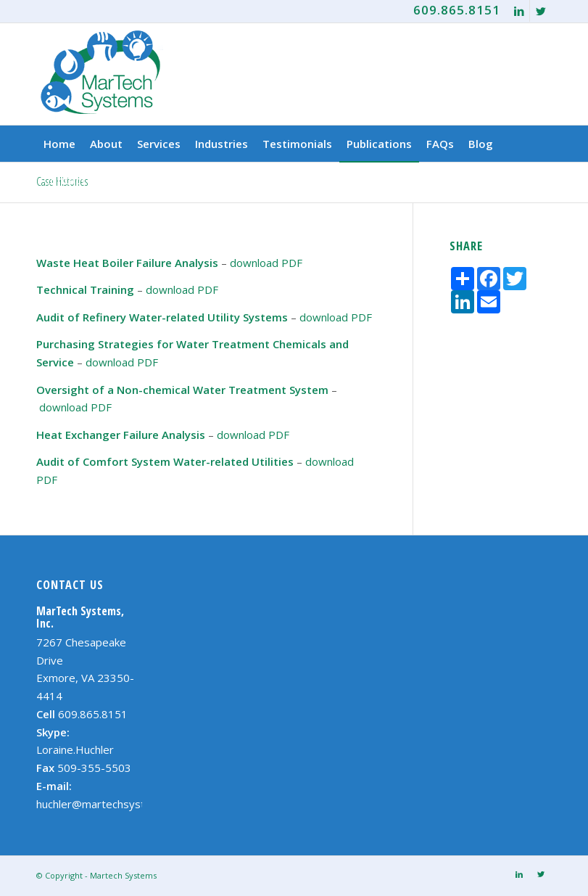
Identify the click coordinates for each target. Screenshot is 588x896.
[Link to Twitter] (541, 11)
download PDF (266, 263)
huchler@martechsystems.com (113, 804)
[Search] (543, 180)
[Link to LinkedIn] (519, 11)
